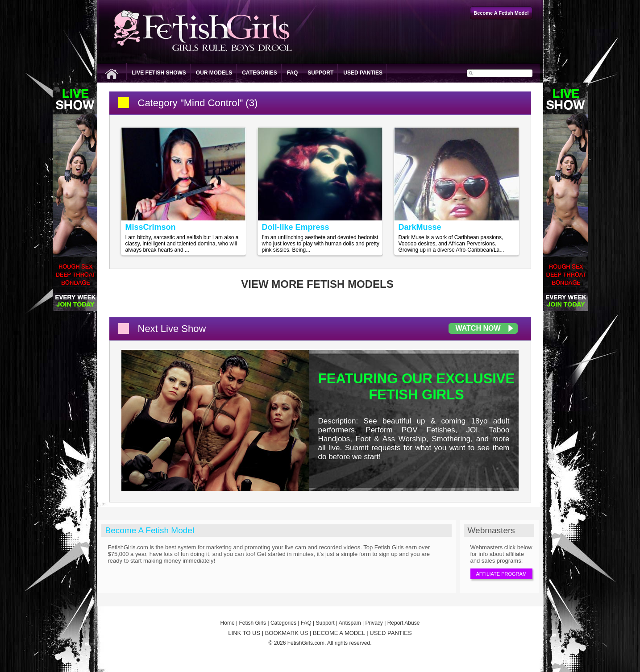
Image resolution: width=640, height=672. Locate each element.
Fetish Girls (252, 623)
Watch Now (478, 328)
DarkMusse (420, 227)
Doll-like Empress (296, 227)
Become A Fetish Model (150, 530)
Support (320, 73)
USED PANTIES (391, 633)
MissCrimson (151, 227)
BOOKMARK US (287, 633)
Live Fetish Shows (159, 73)
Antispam (350, 623)
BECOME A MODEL (339, 633)
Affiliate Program (501, 574)
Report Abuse (404, 623)
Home (228, 623)
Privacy (374, 623)
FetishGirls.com (306, 643)
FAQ (293, 73)
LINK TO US (244, 633)
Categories (259, 73)
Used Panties (363, 73)
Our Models (214, 73)
